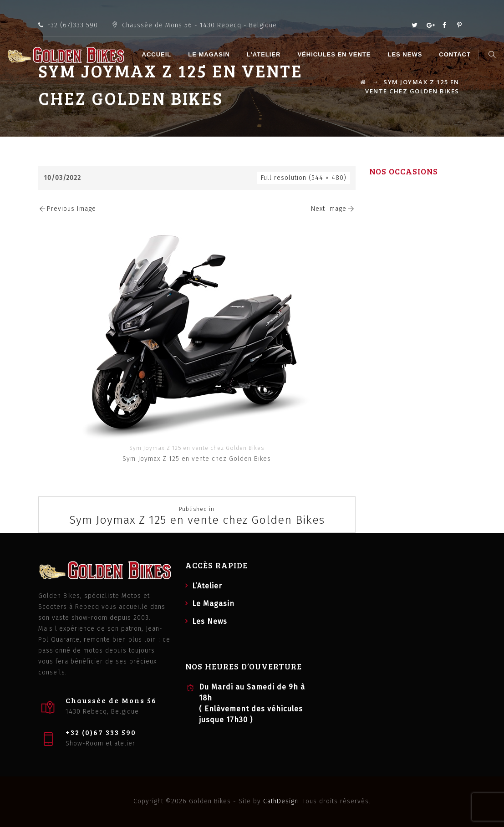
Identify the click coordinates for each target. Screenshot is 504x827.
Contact (456, 54)
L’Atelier (265, 54)
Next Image (333, 209)
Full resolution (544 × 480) (304, 178)
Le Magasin (210, 54)
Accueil (158, 54)
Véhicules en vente (335, 54)
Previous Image (67, 209)
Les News (406, 54)
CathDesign (281, 801)
